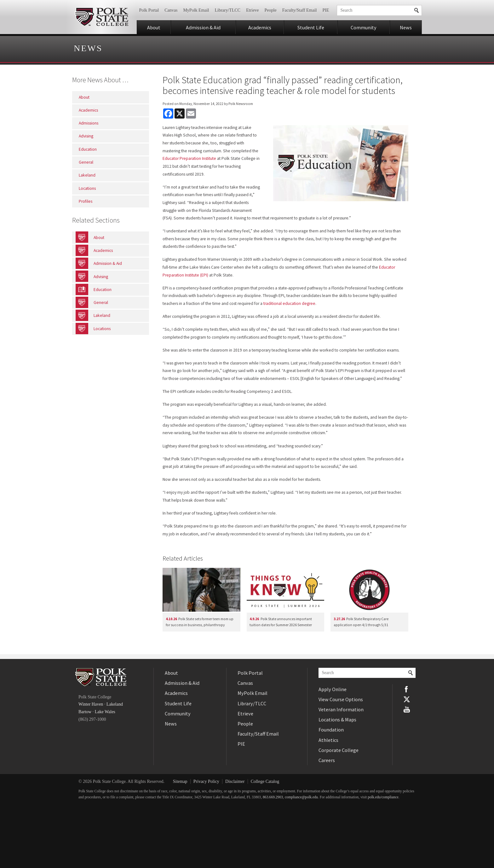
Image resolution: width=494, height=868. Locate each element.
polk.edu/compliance (383, 797)
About (154, 27)
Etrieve (252, 10)
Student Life (311, 27)
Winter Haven (91, 704)
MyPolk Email (196, 10)
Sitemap (180, 781)
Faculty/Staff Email (300, 10)
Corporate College (339, 750)
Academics (260, 27)
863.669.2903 (273, 797)
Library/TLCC (227, 10)
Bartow (85, 712)
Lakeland (115, 704)
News (406, 27)
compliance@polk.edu (301, 797)
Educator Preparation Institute (189, 158)
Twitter (407, 699)
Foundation (331, 730)
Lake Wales (105, 712)
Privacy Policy (206, 781)
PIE (326, 10)
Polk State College (101, 17)
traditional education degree (289, 303)
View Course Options (341, 699)
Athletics (328, 740)
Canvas (171, 10)
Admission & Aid (203, 27)
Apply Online (333, 689)
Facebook (407, 689)
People (271, 10)
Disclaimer (235, 781)
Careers (327, 760)
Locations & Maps (337, 719)
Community (364, 27)
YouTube (407, 709)
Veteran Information (341, 709)
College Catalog (265, 781)
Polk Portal (149, 10)
